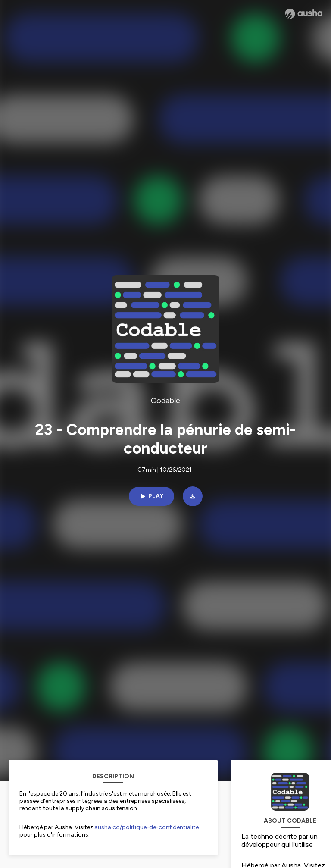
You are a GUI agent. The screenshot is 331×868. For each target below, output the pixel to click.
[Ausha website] (304, 14)
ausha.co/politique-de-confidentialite (147, 827)
